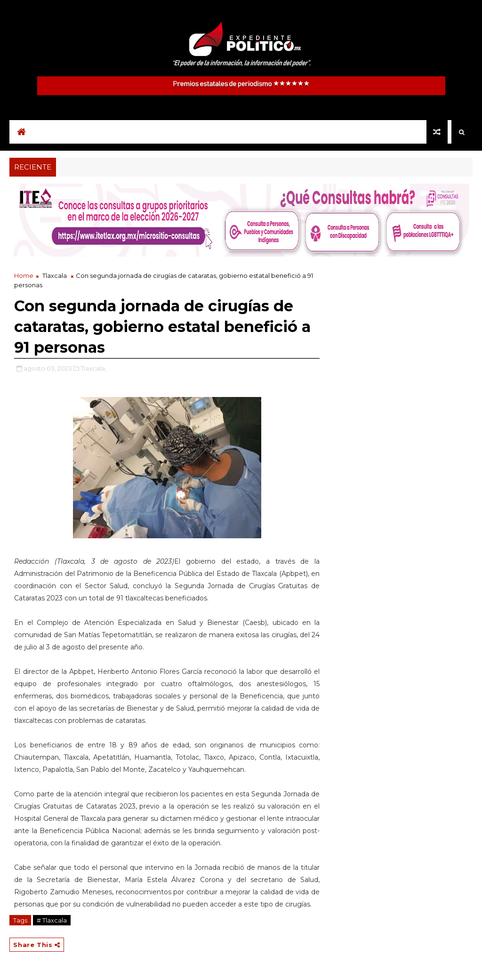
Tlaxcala (55, 275)
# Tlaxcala (52, 920)
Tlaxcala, (93, 368)
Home (24, 275)
